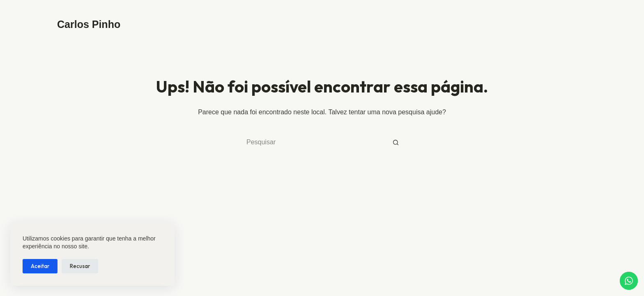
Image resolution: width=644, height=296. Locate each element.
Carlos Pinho (89, 24)
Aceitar (40, 266)
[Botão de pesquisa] (396, 142)
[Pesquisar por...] (314, 142)
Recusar (80, 266)
